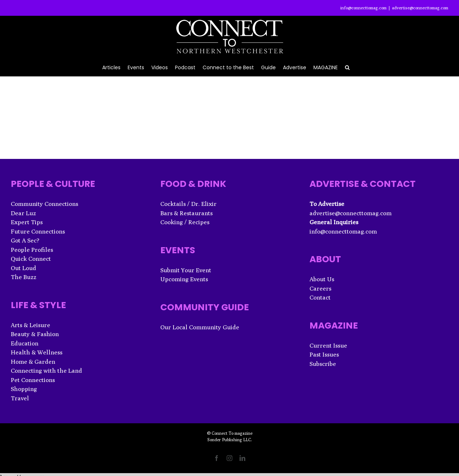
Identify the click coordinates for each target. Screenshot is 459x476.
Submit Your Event (186, 270)
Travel (20, 398)
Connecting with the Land (46, 371)
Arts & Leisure (30, 325)
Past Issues (324, 354)
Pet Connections (33, 380)
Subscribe (323, 364)
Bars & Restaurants (186, 213)
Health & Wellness (37, 352)
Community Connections (44, 204)
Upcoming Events (184, 279)
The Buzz (23, 277)
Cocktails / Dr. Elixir (188, 204)
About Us (322, 279)
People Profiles (32, 250)
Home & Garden (33, 362)
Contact (320, 297)
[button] (347, 67)
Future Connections (38, 231)
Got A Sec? (25, 240)
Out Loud (23, 268)
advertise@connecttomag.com (420, 8)
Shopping (24, 389)
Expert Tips (27, 222)
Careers (320, 288)
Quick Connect (31, 259)
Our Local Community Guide (200, 327)
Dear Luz (23, 213)
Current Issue (328, 345)
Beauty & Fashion (35, 334)
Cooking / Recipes (185, 222)
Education (25, 343)
